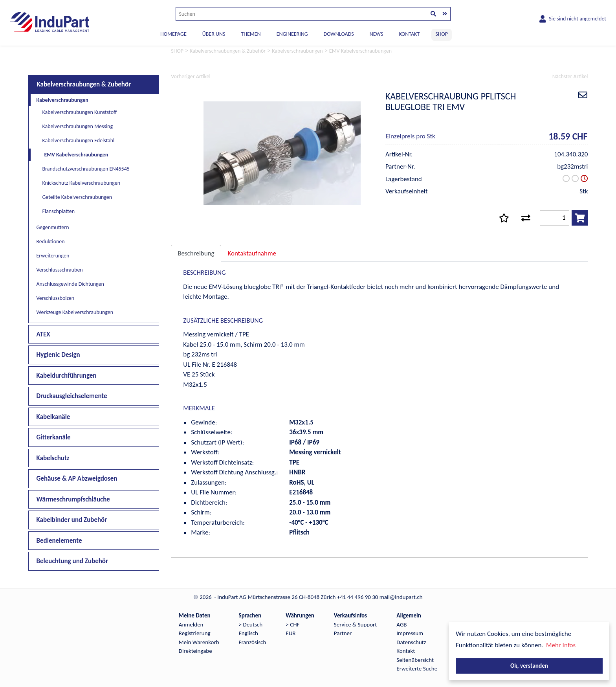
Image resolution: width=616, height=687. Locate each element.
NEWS (377, 34)
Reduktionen (51, 242)
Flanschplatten (59, 211)
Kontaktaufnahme (252, 253)
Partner (343, 633)
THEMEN (251, 34)
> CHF (292, 625)
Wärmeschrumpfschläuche (73, 499)
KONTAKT (409, 34)
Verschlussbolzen (56, 298)
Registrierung (195, 633)
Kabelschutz (53, 458)
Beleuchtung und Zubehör (72, 561)
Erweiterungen (53, 256)
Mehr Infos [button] (561, 645)
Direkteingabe (195, 651)
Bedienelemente (59, 541)
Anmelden (191, 625)
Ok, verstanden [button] (529, 666)
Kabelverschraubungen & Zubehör (84, 84)
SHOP (442, 34)
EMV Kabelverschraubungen (76, 155)
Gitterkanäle (54, 437)
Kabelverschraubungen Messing (78, 126)
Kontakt (406, 651)
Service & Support (355, 625)
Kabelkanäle (53, 417)
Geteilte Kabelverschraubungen (77, 197)
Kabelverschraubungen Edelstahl (79, 141)
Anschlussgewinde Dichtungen (70, 284)
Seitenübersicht (415, 660)
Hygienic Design (58, 355)
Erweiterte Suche (417, 669)
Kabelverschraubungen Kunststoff (80, 112)
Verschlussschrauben (60, 270)
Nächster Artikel (570, 76)
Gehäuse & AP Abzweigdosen (77, 479)
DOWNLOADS (339, 34)
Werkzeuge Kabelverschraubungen (75, 312)
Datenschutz (411, 642)
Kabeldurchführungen (67, 376)
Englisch (248, 633)
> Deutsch (251, 625)
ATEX (43, 334)
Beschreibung (196, 253)
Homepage (173, 34)
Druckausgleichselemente (72, 396)
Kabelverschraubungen (62, 100)
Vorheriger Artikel (191, 76)
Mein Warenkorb (199, 642)
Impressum (410, 633)
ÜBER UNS (214, 34)
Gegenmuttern (53, 227)
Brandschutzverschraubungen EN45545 (86, 169)
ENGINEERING (292, 34)
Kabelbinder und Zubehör (72, 520)
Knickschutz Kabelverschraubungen (82, 183)
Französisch (253, 642)
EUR (291, 633)
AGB (401, 625)
